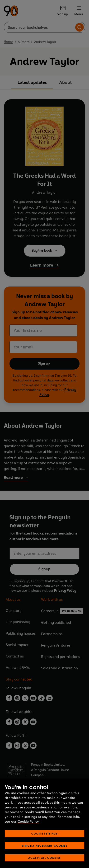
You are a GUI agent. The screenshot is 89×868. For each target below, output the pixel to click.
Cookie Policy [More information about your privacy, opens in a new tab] (28, 827)
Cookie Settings (45, 838)
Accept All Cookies (44, 863)
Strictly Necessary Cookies (44, 851)
